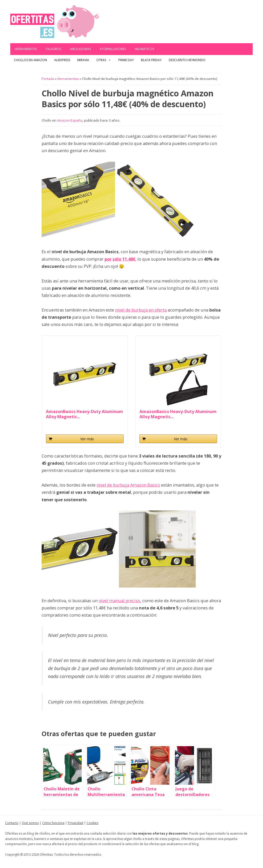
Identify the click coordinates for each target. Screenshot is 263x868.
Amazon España (70, 120)
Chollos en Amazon (30, 60)
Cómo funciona (53, 823)
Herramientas (26, 49)
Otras (106, 60)
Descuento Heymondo (187, 60)
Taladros (53, 49)
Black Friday (151, 60)
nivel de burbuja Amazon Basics (128, 485)
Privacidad (76, 823)
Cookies (92, 823)
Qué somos (30, 823)
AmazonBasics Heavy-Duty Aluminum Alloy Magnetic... (84, 414)
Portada (48, 79)
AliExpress (62, 60)
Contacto (12, 823)
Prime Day (126, 60)
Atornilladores (113, 49)
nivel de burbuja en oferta (141, 310)
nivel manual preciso (119, 601)
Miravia (83, 60)
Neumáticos (144, 49)
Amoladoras (80, 49)
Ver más (87, 439)
